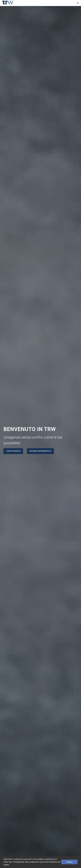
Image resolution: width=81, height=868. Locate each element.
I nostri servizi (13, 451)
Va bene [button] (69, 862)
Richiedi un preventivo (40, 451)
